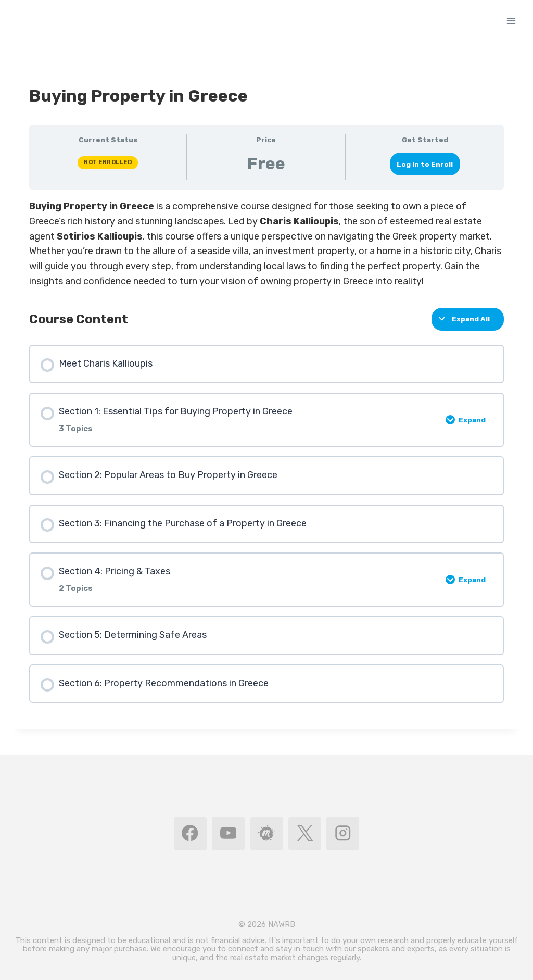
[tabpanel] (266, 244)
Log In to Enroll (425, 164)
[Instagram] (343, 833)
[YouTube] (228, 833)
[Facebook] (190, 833)
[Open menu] (511, 21)
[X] (305, 833)
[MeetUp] (267, 833)
